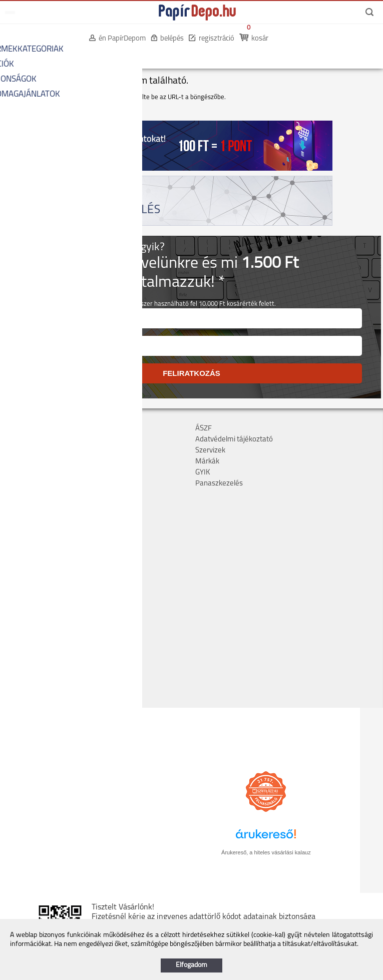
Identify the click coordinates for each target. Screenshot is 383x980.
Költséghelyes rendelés (42, 451)
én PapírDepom (122, 39)
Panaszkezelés (219, 484)
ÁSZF (204, 429)
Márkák (207, 462)
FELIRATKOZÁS (191, 373)
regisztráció (217, 39)
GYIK (203, 473)
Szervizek (210, 451)
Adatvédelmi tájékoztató (234, 440)
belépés (172, 39)
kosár (260, 39)
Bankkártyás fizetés (36, 462)
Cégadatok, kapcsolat (39, 429)
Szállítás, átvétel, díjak (39, 440)
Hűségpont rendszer (37, 473)
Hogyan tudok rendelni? (42, 484)
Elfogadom (191, 965)
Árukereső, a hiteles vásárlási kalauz (266, 852)
